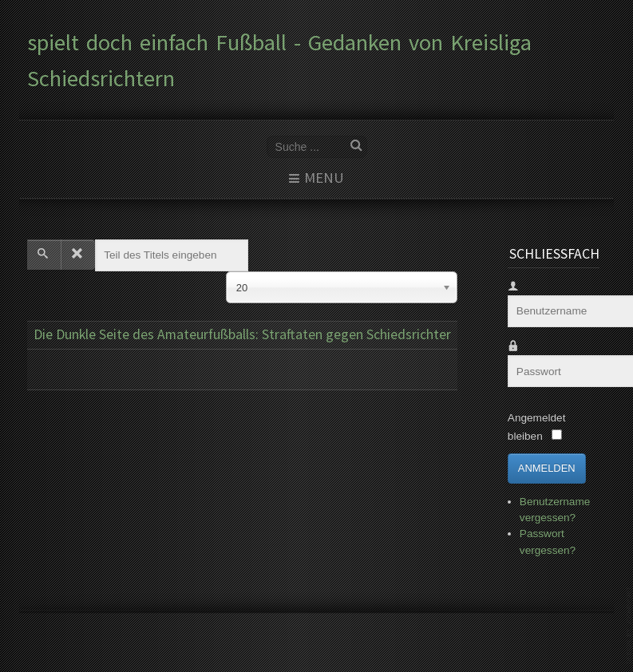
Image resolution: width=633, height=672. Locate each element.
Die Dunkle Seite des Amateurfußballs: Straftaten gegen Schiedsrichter (242, 334)
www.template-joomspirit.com (630, 625)
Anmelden (547, 468)
